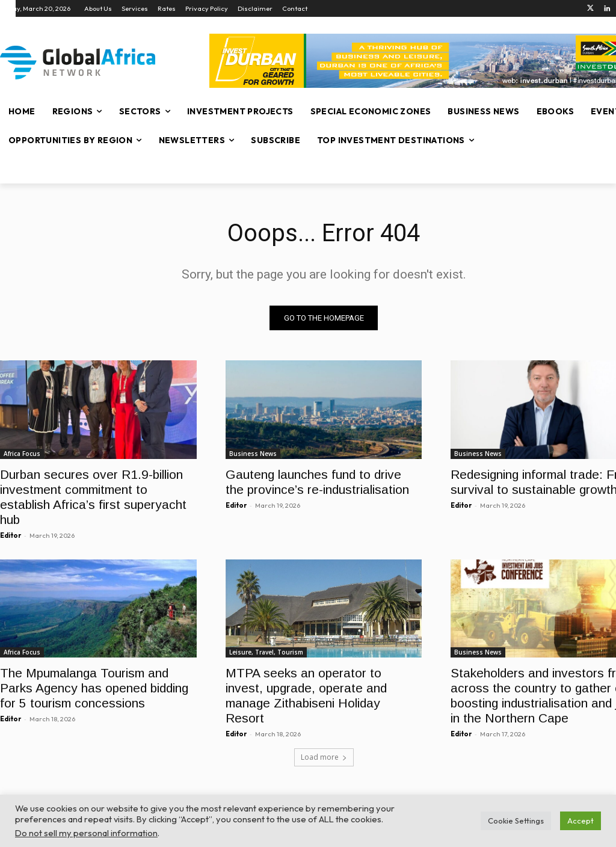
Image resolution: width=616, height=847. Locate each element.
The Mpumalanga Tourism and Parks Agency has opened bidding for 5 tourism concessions (94, 688)
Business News (253, 453)
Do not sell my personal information (86, 833)
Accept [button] (581, 821)
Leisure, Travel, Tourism (266, 652)
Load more (324, 757)
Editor (11, 535)
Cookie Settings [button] (516, 821)
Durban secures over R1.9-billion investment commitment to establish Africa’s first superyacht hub (93, 496)
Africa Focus (22, 453)
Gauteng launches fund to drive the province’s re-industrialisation (317, 481)
